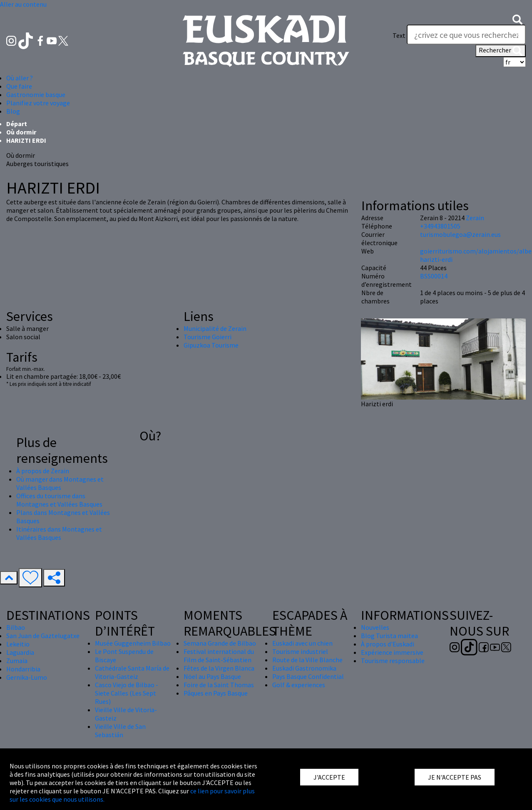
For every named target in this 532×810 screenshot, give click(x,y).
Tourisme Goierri (208, 337)
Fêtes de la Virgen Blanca (219, 668)
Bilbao (16, 627)
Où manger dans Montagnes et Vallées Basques (60, 483)
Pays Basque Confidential (308, 676)
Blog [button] (13, 111)
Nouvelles (375, 627)
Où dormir (21, 132)
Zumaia (17, 661)
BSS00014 (434, 276)
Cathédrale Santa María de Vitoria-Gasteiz (132, 672)
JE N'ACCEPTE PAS (455, 777)
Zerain (475, 218)
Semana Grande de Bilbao (220, 643)
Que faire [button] (19, 86)
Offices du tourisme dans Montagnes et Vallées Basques (59, 500)
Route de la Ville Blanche (307, 660)
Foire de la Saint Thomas (219, 685)
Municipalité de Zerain (215, 328)
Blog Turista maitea (389, 636)
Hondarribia (23, 669)
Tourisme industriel (300, 651)
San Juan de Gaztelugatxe (43, 636)
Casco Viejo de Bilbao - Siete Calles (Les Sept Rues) (127, 693)
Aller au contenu (23, 4)
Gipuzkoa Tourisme (211, 345)
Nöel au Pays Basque (212, 676)
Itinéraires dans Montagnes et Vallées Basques (59, 533)
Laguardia (20, 652)
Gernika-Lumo (27, 677)
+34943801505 (440, 226)
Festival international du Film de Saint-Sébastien (219, 656)
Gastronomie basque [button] (36, 94)
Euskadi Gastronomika (304, 668)
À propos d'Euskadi (388, 644)
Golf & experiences (299, 685)
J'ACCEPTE (329, 777)
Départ (17, 124)
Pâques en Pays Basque (216, 693)
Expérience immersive (392, 652)
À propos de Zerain (43, 471)
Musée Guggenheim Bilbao (133, 643)
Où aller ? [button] (20, 78)
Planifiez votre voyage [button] (38, 103)
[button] (517, 19)
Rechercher (501, 51)
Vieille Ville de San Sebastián (120, 730)
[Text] (466, 35)
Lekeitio (18, 644)
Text (399, 35)
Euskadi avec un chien (302, 643)
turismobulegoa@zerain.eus (460, 234)
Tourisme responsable (393, 661)
